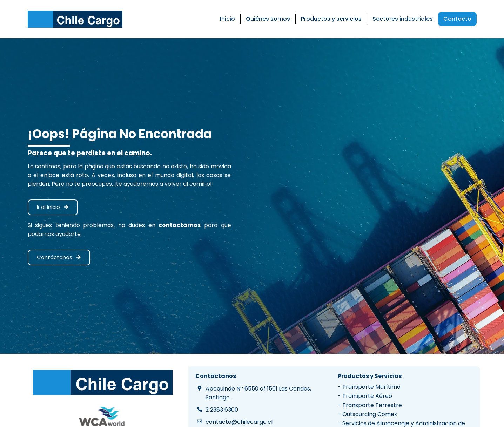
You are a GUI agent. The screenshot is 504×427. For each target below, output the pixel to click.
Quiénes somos (268, 19)
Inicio (227, 19)
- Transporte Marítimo (369, 387)
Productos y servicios (331, 19)
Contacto (457, 19)
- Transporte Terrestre (370, 405)
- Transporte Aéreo (365, 396)
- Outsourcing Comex (367, 414)
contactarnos (180, 225)
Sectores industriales (403, 19)
